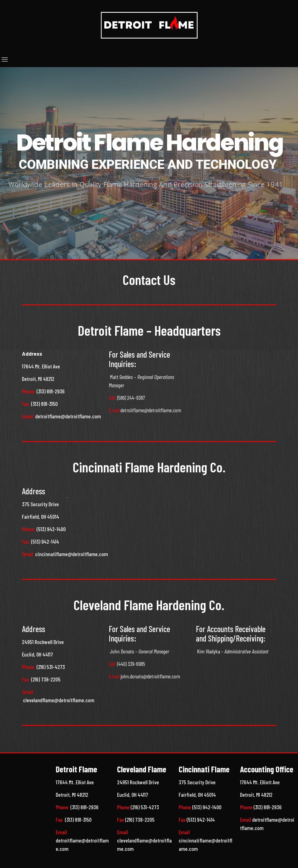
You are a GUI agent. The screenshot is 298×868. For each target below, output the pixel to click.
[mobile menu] (5, 59)
